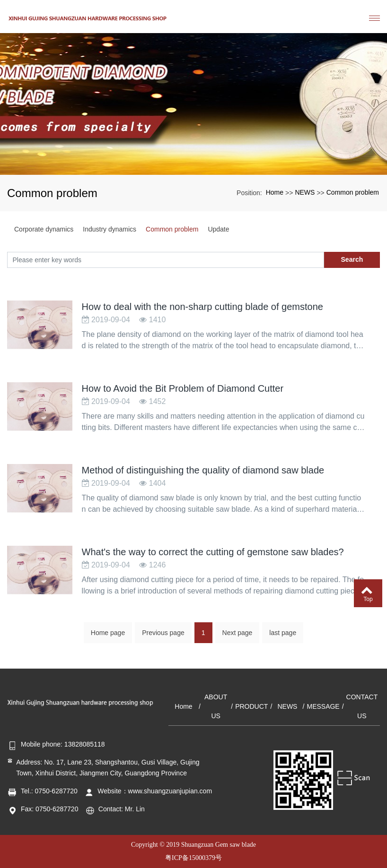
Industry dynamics (110, 229)
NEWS (305, 192)
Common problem (353, 192)
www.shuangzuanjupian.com (170, 791)
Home (275, 192)
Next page (237, 636)
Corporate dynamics (44, 229)
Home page (108, 636)
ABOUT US (216, 706)
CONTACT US (362, 706)
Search (352, 259)
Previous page (163, 636)
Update (218, 229)
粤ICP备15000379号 (193, 858)
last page (283, 636)
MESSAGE (323, 706)
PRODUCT (251, 706)
